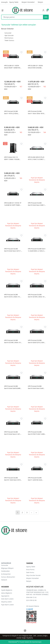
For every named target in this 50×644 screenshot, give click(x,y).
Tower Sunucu (9, 40)
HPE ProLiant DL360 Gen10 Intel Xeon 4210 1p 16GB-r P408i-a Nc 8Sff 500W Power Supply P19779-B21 (13, 250)
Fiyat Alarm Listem (7, 605)
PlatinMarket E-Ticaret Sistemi (19, 642)
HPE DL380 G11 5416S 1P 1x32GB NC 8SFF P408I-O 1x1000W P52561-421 (13, 204)
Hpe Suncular (9, 35)
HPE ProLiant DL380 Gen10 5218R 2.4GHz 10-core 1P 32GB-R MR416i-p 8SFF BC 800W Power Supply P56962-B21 (13, 341)
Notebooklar (5, 571)
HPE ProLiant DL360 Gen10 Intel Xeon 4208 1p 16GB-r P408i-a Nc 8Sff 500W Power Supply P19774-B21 (37, 204)
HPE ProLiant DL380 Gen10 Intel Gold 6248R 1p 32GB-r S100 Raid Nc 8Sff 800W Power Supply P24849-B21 (12, 387)
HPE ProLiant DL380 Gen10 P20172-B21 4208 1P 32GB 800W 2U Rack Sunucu (36, 433)
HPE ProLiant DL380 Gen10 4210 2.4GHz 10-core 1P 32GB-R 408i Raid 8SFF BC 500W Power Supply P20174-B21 (13, 296)
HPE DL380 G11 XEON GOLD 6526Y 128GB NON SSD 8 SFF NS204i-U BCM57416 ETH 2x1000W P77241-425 (13, 67)
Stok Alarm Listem (7, 599)
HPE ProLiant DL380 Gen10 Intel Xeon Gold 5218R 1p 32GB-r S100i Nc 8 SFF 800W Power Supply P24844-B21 (37, 387)
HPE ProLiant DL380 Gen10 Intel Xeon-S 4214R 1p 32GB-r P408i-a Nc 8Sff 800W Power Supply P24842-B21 (13, 433)
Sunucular (8, 33)
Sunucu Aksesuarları (8, 577)
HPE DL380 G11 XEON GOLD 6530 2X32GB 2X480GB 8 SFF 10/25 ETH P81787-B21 (37, 67)
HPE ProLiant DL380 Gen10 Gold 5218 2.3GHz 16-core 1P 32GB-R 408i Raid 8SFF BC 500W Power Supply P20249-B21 (37, 341)
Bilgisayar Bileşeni (7, 568)
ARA (46, 17)
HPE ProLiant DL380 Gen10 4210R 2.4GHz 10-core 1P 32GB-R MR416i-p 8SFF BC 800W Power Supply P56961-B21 (37, 296)
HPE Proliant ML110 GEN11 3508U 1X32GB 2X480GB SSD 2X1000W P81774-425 (12, 158)
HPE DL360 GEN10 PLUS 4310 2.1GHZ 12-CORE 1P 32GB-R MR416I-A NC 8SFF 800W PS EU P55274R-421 (36, 158)
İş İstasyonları (6, 574)
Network (4, 580)
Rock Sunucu (9, 38)
